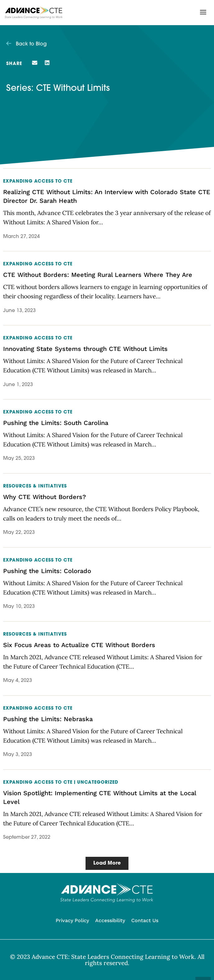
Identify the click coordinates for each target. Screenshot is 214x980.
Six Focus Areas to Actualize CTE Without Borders (79, 645)
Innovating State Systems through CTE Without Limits (85, 349)
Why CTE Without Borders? (44, 497)
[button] (203, 12)
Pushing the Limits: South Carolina (56, 423)
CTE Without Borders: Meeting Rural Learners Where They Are (98, 275)
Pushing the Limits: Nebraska (48, 719)
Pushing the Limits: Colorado (47, 571)
